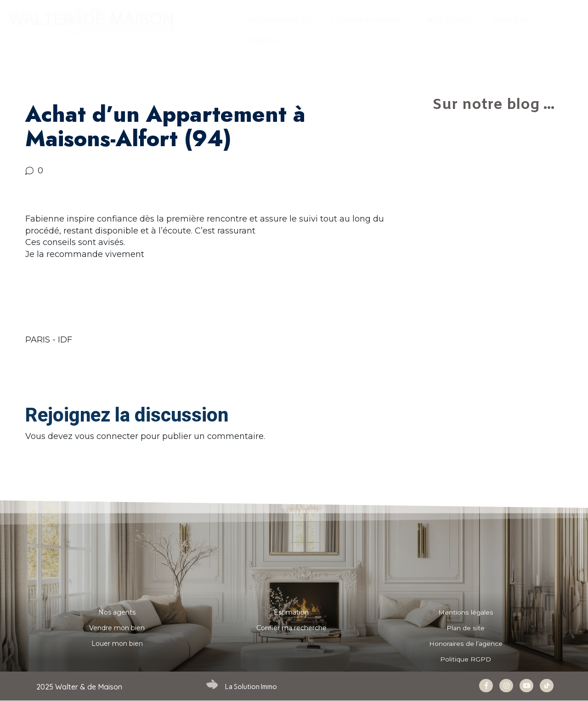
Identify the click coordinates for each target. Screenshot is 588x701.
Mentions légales (466, 612)
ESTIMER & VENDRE (370, 20)
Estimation (291, 612)
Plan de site (466, 628)
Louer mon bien (117, 644)
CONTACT (266, 41)
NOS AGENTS (451, 20)
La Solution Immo (251, 687)
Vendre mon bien (117, 628)
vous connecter (107, 436)
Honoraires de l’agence (466, 644)
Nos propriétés (281, 20)
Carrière (511, 20)
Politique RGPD (466, 659)
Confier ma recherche (291, 628)
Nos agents (117, 612)
